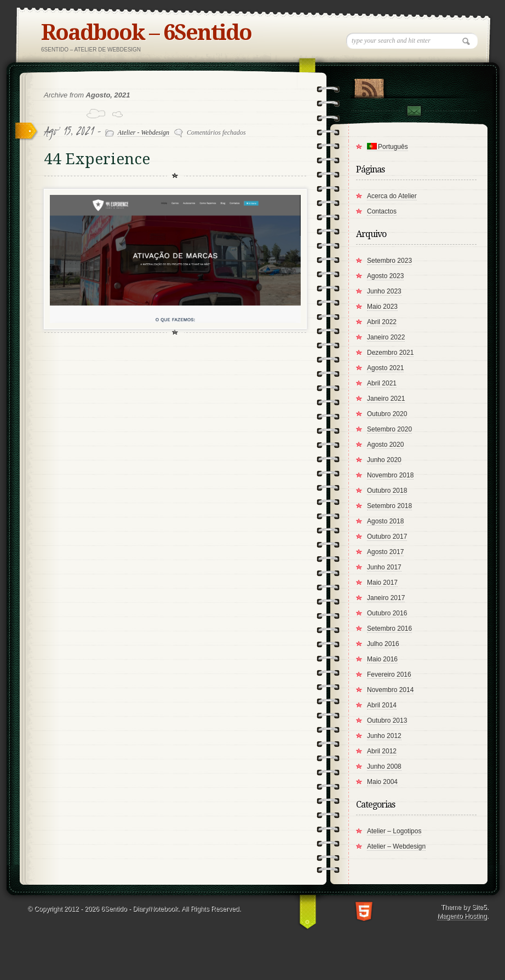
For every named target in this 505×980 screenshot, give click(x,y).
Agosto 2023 (385, 276)
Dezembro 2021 (390, 353)
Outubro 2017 (387, 537)
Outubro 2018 (387, 491)
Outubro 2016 (387, 613)
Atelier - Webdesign (144, 132)
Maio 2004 (382, 782)
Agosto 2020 (385, 445)
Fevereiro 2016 (389, 675)
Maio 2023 (382, 307)
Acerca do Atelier (392, 196)
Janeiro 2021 (386, 399)
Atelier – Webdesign (396, 846)
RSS (369, 86)
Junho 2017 (384, 567)
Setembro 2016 (389, 629)
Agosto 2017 (385, 552)
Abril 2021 (382, 383)
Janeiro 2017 (386, 598)
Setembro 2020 (389, 429)
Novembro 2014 (390, 690)
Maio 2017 (382, 583)
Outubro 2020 (387, 414)
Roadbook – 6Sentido (146, 33)
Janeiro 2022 (386, 337)
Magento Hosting (462, 916)
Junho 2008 (384, 766)
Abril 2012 (382, 751)
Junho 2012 (384, 736)
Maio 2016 (382, 659)
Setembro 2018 (389, 506)
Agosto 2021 (385, 368)
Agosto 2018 (385, 521)
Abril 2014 (382, 705)
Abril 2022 (382, 322)
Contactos (382, 211)
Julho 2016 (383, 644)
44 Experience (97, 159)
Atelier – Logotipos (394, 831)
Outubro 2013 (387, 720)
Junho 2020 (384, 460)
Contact (414, 111)
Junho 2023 (384, 291)
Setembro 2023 (389, 261)
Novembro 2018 (390, 475)
